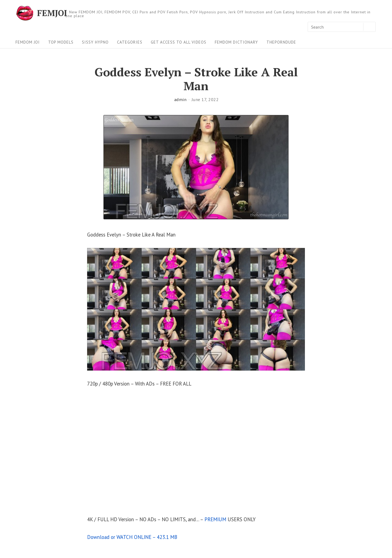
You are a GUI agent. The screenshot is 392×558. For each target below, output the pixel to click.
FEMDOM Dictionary (236, 42)
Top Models (61, 42)
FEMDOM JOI (28, 42)
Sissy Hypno (95, 42)
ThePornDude (281, 42)
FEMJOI (52, 13)
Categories (130, 42)
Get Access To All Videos (179, 42)
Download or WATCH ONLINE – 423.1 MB (132, 537)
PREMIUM (215, 519)
